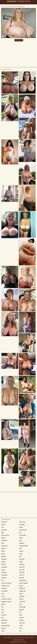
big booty (4, 546)
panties (22, 578)
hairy (3, 631)
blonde (4, 556)
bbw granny (5, 535)
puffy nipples (23, 583)
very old (22, 623)
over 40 (22, 567)
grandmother (6, 626)
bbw (3, 533)
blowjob (4, 559)
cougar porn (5, 586)
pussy (21, 586)
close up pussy (6, 583)
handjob (22, 525)
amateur (4, 522)
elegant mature (6, 602)
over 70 (22, 575)
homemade (23, 530)
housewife (23, 535)
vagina (21, 620)
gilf (2, 618)
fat (2, 607)
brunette (4, 567)
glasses (4, 623)
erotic (3, 604)
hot (20, 533)
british (3, 564)
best (3, 543)
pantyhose (23, 580)
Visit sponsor (19, 40)
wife (21, 628)
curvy (3, 596)
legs (21, 540)
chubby (4, 578)
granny (4, 628)
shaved (22, 596)
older (21, 562)
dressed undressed (8, 599)
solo (21, 604)
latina (21, 538)
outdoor (22, 564)
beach (3, 538)
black (3, 554)
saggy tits (22, 591)
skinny (21, 599)
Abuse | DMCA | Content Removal (14, 637)
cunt (3, 594)
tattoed (22, 610)
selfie (21, 594)
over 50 (22, 570)
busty (3, 570)
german (4, 615)
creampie (5, 591)
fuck (3, 612)
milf (20, 548)
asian (3, 525)
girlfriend (4, 620)
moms (21, 551)
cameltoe (4, 575)
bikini (3, 551)
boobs (3, 562)
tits (20, 612)
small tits (22, 602)
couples (4, 588)
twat (21, 615)
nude (21, 554)
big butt (4, 572)
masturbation (24, 546)
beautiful (4, 540)
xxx (20, 631)
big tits (4, 548)
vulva (21, 626)
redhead (22, 588)
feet (3, 610)
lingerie (22, 543)
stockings (22, 607)
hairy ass (22, 522)
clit (2, 580)
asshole (4, 530)
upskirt (21, 618)
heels (21, 527)
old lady (22, 559)
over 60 (22, 572)
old (20, 556)
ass (3, 527)
